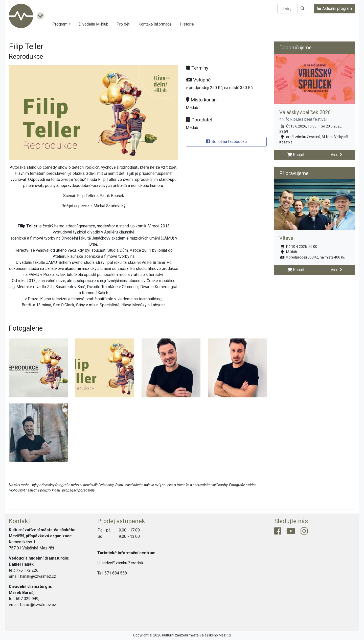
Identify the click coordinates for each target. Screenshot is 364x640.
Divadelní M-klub (94, 24)
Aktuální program (335, 8)
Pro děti (123, 24)
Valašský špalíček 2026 (305, 112)
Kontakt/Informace (155, 24)
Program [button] (60, 24)
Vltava (286, 238)
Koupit (296, 155)
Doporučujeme (295, 48)
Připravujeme (294, 173)
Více (336, 155)
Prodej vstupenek (121, 521)
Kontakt (19, 521)
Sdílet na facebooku (226, 142)
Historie (187, 24)
